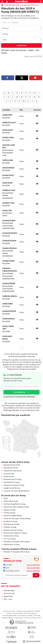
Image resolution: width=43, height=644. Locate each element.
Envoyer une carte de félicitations (16, 491)
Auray (6, 498)
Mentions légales (8, 618)
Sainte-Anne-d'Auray (18, 50)
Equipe (19, 611)
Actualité (8, 565)
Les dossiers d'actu (11, 571)
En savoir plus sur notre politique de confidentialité (19, 396)
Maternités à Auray (11, 501)
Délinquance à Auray (11, 524)
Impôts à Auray (9, 513)
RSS (25, 613)
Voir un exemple (33, 565)
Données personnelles (10, 616)
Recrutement (32, 613)
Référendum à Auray (11, 544)
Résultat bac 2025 (12, 5)
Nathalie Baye (9, 591)
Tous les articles (18, 613)
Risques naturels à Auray (13, 530)
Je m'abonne (19, 392)
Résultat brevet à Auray (12, 479)
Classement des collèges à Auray (16, 507)
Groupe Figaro (19, 618)
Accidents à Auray (10, 521)
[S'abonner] (21, 575)
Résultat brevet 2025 (12, 465)
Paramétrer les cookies (25, 616)
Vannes (4, 53)
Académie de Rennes (30, 5)
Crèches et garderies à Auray (15, 504)
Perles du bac (9, 477)
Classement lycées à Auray (14, 485)
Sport (6, 568)
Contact (9, 613)
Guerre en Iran (9, 593)
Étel (37, 50)
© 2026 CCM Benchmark (33, 618)
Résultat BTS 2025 (11, 468)
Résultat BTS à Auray (12, 482)
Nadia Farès (8, 596)
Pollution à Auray (10, 527)
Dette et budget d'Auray (13, 516)
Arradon (31, 50)
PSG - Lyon (8, 599)
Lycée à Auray (9, 474)
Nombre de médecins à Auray (15, 533)
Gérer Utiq (37, 616)
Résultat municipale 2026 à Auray (17, 542)
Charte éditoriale (28, 611)
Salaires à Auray (9, 510)
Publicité (37, 611)
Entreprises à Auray (11, 536)
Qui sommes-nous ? (9, 611)
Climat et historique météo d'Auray (17, 519)
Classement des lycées (12, 471)
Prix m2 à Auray (10, 539)
